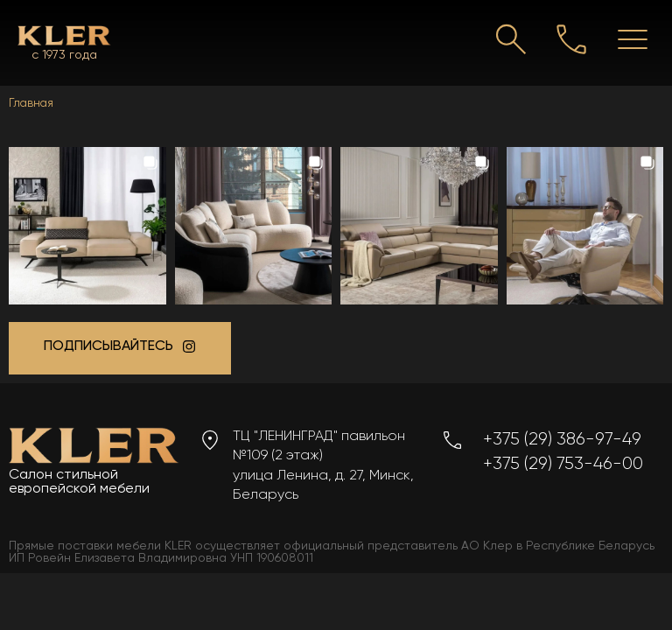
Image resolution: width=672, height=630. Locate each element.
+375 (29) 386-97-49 (562, 439)
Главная (31, 103)
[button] (87, 226)
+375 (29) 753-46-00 (563, 464)
